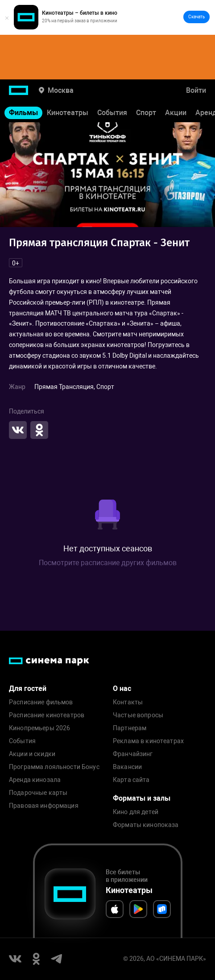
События (112, 113)
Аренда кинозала (35, 780)
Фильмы (23, 113)
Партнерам (130, 728)
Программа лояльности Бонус (54, 767)
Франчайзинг (133, 754)
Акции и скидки (32, 754)
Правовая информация (44, 806)
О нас (122, 688)
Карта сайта (131, 780)
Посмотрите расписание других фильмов (108, 563)
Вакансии (127, 767)
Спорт (146, 113)
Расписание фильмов (41, 702)
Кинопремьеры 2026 (39, 728)
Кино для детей (136, 812)
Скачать (196, 17)
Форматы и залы (142, 798)
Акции (176, 113)
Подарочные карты (38, 793)
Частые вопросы (138, 715)
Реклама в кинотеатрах (148, 741)
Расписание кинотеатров (47, 715)
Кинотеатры (68, 113)
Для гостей (28, 688)
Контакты (128, 702)
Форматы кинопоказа (146, 825)
